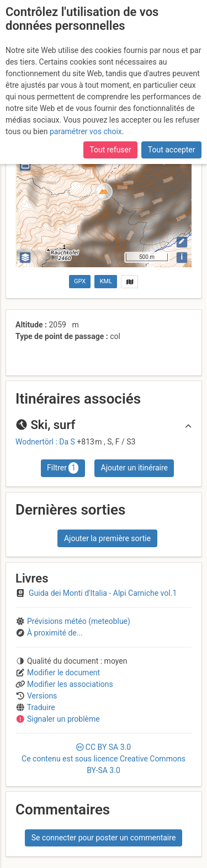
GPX (80, 281)
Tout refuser (110, 150)
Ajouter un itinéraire (134, 468)
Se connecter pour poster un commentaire (104, 838)
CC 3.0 (104, 759)
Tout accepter (172, 150)
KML (106, 281)
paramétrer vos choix (86, 131)
